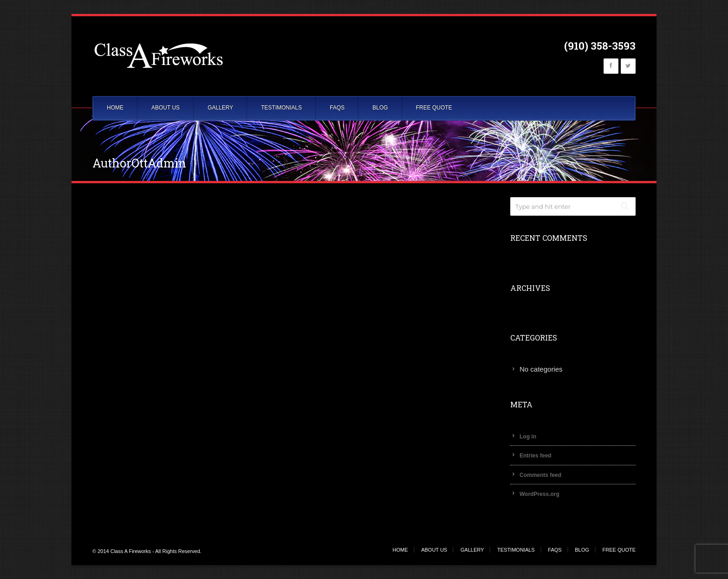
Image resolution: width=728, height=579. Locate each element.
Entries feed (536, 456)
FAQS (337, 108)
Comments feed (540, 475)
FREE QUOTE (434, 108)
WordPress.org (539, 494)
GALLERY (220, 108)
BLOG (380, 108)
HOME (115, 108)
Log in (528, 437)
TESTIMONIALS (281, 108)
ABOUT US (166, 108)
